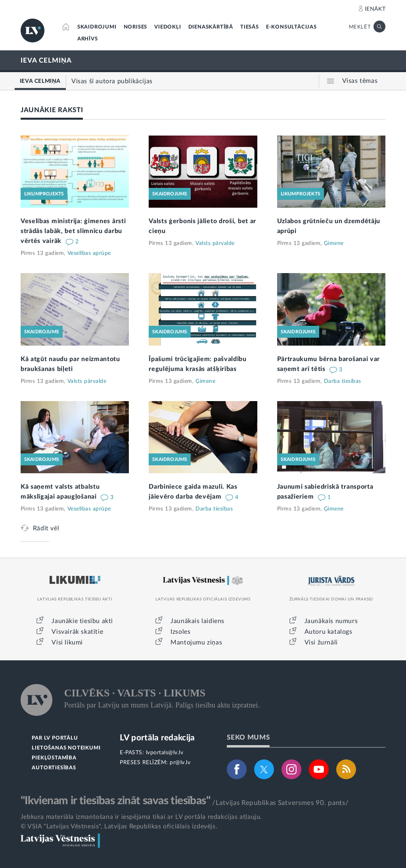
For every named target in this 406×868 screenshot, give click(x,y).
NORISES (136, 27)
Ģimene (334, 243)
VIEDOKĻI (168, 27)
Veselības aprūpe (89, 253)
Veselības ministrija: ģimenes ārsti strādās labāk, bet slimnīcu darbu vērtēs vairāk (73, 231)
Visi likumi (67, 642)
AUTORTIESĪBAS (54, 768)
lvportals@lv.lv (165, 753)
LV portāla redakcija (157, 738)
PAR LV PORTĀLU (55, 738)
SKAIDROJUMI (97, 27)
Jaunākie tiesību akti (82, 621)
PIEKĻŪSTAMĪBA (54, 758)
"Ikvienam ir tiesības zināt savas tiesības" (115, 801)
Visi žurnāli (321, 642)
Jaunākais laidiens (197, 621)
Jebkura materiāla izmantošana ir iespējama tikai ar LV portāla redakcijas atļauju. (141, 817)
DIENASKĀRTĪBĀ (211, 27)
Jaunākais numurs (331, 621)
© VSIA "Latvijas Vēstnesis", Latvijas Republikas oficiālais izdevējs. (119, 826)
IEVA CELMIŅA (46, 60)
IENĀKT (375, 9)
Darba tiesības (343, 381)
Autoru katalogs (328, 632)
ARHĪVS (88, 39)
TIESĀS (250, 27)
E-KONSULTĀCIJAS (291, 27)
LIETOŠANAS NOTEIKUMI (66, 748)
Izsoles (180, 632)
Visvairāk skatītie (77, 632)
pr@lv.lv (180, 763)
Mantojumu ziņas (196, 642)
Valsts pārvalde (215, 243)
